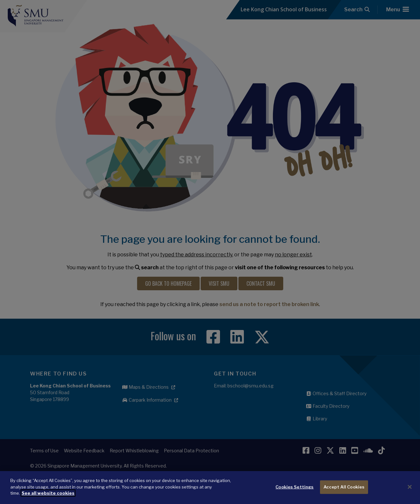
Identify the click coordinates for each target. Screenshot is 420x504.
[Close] (410, 493)
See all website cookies (48, 499)
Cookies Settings (295, 493)
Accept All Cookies (344, 493)
